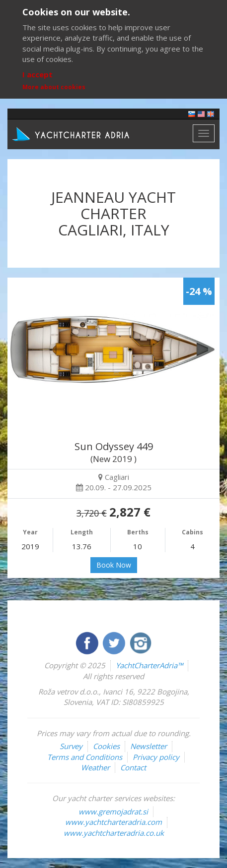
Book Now (114, 565)
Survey (71, 746)
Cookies (106, 746)
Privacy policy (156, 757)
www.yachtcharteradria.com (113, 822)
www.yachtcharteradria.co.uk (114, 833)
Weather (95, 767)
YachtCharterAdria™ (149, 665)
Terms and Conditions (85, 757)
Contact (133, 767)
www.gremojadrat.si (113, 811)
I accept (38, 74)
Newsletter (149, 746)
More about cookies (54, 87)
